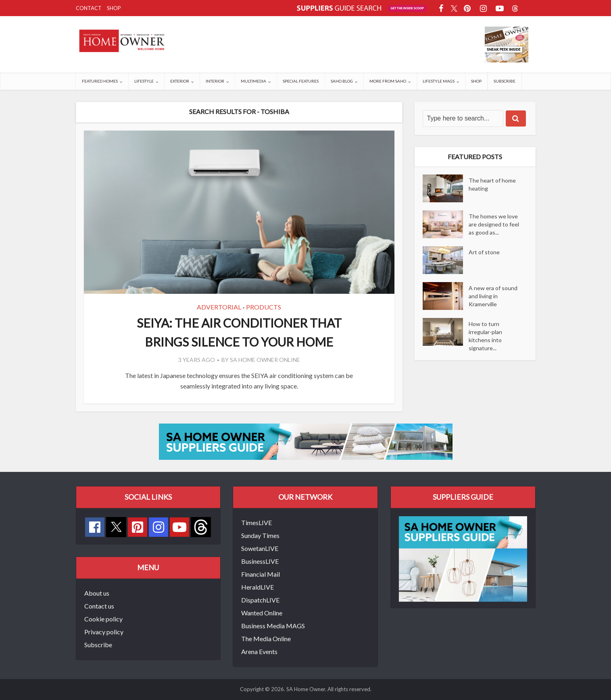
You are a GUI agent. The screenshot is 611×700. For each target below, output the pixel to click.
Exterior (180, 81)
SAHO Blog (342, 81)
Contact (89, 8)
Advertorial (219, 307)
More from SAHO (388, 81)
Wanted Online (262, 613)
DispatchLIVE (260, 600)
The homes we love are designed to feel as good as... (494, 224)
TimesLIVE (256, 522)
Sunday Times (260, 535)
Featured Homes (100, 81)
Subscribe (505, 81)
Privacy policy (104, 632)
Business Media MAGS (273, 626)
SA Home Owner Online (265, 360)
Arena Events (259, 651)
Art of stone (484, 252)
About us (97, 593)
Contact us (99, 606)
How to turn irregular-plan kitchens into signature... (485, 336)
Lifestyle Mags (439, 81)
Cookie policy (103, 619)
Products (264, 307)
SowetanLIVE (260, 548)
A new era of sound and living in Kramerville (493, 296)
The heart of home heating (492, 184)
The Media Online (266, 639)
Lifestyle (144, 81)
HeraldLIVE (258, 587)
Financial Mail (261, 574)
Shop (114, 8)
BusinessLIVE (260, 561)
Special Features (301, 81)
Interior (215, 81)
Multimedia (253, 81)
